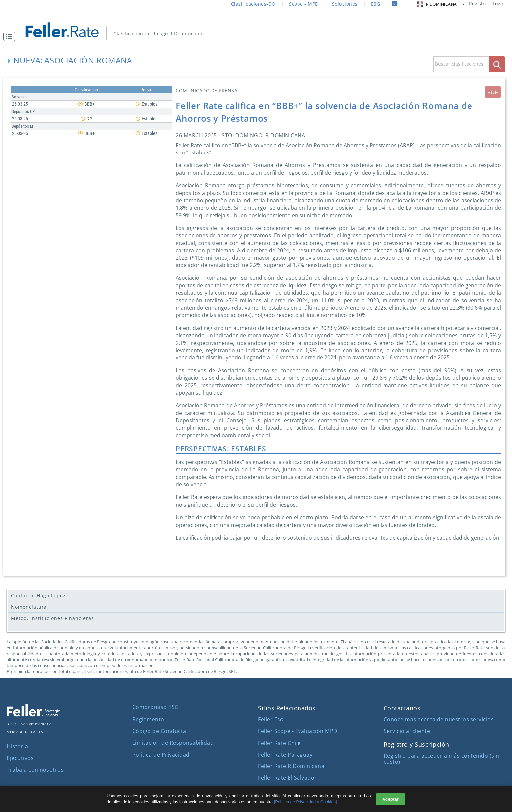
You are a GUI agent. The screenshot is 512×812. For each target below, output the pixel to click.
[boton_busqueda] (497, 64)
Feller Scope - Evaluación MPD (298, 731)
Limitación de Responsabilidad (173, 743)
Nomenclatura (29, 607)
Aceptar (390, 799)
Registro (478, 3)
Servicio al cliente (407, 731)
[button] (11, 36)
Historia (17, 746)
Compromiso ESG (156, 707)
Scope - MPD (304, 4)
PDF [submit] (493, 92)
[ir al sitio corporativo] (33, 715)
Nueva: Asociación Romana (73, 60)
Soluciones (345, 4)
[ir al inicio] (67, 29)
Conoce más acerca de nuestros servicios (439, 719)
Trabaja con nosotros (35, 770)
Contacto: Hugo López (38, 596)
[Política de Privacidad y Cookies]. (306, 802)
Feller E (270, 719)
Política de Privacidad (161, 755)
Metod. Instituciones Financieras (52, 618)
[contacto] (395, 4)
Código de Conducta (159, 731)
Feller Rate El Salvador (288, 778)
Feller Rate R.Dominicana (291, 766)
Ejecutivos (20, 758)
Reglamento (148, 719)
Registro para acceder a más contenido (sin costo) (442, 759)
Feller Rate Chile (279, 743)
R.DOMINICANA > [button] (440, 4)
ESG (376, 4)
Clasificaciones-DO (253, 4)
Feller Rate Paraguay (285, 755)
